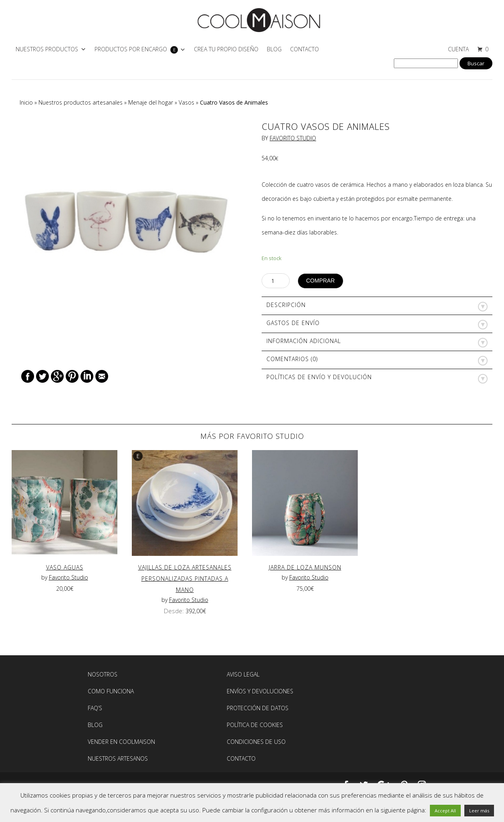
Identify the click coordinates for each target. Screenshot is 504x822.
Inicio (26, 102)
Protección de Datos (258, 708)
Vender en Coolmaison (121, 742)
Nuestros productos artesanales (81, 102)
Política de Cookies (255, 725)
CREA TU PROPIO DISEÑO (226, 49)
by (45, 577)
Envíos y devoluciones (260, 691)
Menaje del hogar (151, 102)
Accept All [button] (445, 811)
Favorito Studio (293, 138)
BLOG (95, 725)
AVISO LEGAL (243, 674)
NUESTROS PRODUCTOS (47, 49)
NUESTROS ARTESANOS (118, 758)
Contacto (304, 49)
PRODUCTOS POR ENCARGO (131, 49)
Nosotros (103, 674)
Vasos (186, 102)
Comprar (321, 281)
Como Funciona (111, 691)
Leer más (479, 811)
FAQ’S (95, 708)
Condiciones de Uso (256, 742)
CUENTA (458, 49)
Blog (274, 49)
